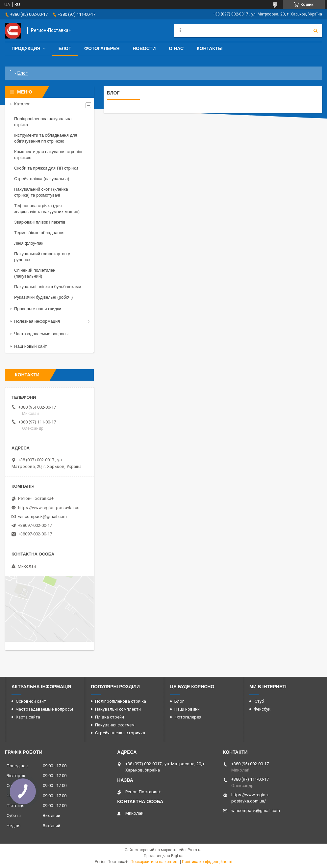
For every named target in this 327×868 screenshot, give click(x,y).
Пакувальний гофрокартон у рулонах (42, 257)
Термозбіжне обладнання (39, 233)
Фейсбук (262, 709)
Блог (65, 48)
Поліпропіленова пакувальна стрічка (43, 122)
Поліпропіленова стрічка (121, 701)
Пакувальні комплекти (118, 709)
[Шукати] (315, 31)
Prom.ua (195, 850)
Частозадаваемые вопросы (41, 334)
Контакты (210, 48)
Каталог (22, 104)
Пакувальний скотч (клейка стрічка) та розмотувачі (41, 192)
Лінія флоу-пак (29, 243)
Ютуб (259, 701)
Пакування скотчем (115, 725)
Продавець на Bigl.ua (164, 856)
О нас (176, 48)
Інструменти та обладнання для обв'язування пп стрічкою (46, 138)
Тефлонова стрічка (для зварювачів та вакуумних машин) (47, 209)
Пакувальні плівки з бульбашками (48, 287)
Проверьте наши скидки (38, 309)
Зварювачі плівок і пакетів (40, 222)
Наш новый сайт (30, 346)
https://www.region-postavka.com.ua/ (51, 508)
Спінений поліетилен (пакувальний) (35, 273)
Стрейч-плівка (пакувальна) (42, 179)
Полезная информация (37, 321)
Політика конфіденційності (207, 862)
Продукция (26, 48)
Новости (144, 48)
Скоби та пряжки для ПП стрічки (46, 168)
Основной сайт (31, 701)
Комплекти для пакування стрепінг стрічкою (48, 155)
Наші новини (187, 709)
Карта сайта (28, 717)
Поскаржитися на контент (155, 862)
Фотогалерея (102, 48)
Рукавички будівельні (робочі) (43, 297)
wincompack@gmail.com (42, 516)
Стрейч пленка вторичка (120, 733)
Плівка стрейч (110, 717)
